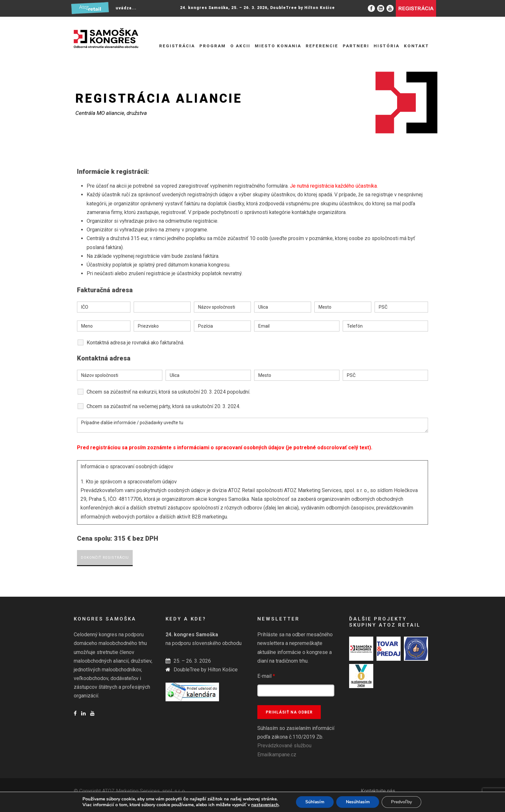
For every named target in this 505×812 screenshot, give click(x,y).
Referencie (322, 46)
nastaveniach (264, 805)
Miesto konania (278, 46)
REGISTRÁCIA (177, 46)
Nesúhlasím (358, 802)
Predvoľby (402, 802)
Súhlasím (314, 802)
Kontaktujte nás (378, 791)
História (386, 46)
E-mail (266, 676)
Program (213, 46)
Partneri (356, 46)
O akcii (240, 46)
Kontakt (416, 46)
